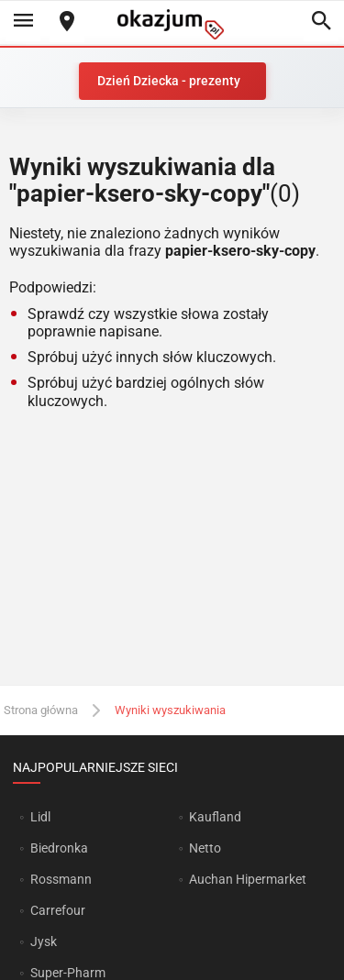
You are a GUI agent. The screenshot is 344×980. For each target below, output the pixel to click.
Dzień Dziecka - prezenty (169, 81)
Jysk (44, 941)
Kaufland (215, 817)
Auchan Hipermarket (248, 879)
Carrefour (58, 910)
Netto (205, 848)
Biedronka (59, 848)
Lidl (40, 817)
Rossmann (61, 879)
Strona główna (41, 710)
